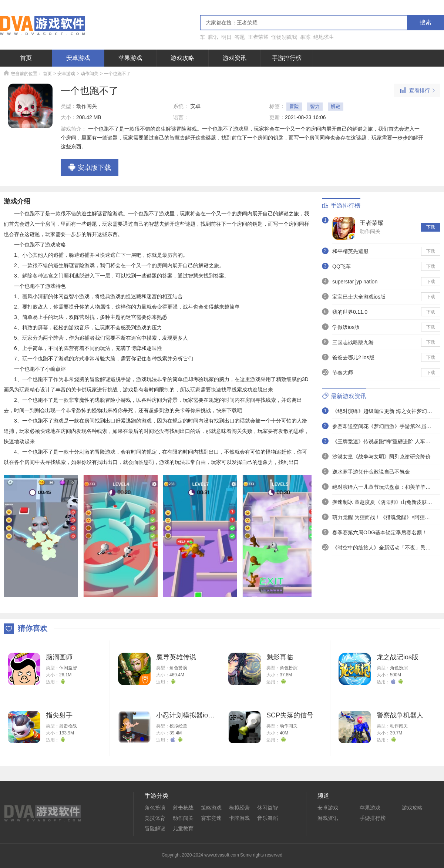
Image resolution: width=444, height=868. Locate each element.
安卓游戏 (78, 58)
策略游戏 (211, 808)
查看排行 (417, 91)
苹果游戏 (130, 58)
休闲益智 (68, 668)
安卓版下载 (90, 168)
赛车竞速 (211, 818)
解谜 (336, 106)
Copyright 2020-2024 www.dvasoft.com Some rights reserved (222, 855)
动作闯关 (90, 74)
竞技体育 (155, 818)
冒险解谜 (155, 828)
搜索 (425, 22)
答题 (240, 37)
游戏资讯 (235, 58)
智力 (315, 106)
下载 (431, 227)
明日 (226, 37)
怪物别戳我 (284, 37)
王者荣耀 (258, 37)
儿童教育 (183, 828)
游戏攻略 (182, 58)
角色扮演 (178, 668)
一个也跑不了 (117, 74)
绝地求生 (324, 37)
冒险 (294, 106)
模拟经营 (178, 726)
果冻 (305, 37)
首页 (26, 58)
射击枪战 (68, 726)
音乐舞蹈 (268, 818)
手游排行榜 (287, 58)
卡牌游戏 (239, 818)
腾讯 (213, 37)
